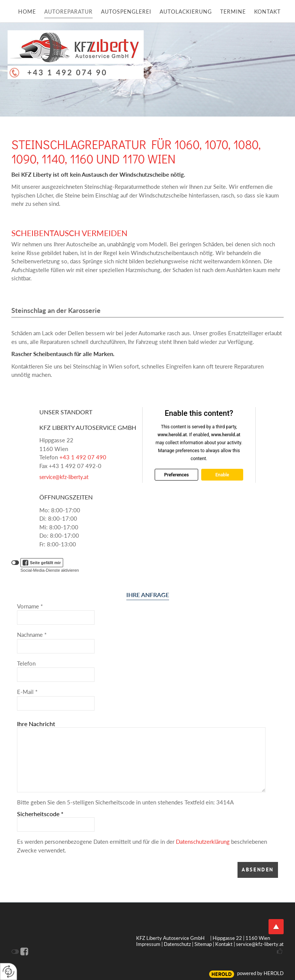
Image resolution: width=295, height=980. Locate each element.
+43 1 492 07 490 (83, 457)
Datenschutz (177, 944)
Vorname (30, 606)
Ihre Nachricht (36, 724)
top (276, 927)
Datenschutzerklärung (203, 842)
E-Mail (27, 692)
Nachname (32, 635)
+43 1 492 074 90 (67, 72)
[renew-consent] (9, 971)
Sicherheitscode (40, 814)
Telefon (26, 663)
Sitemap (203, 944)
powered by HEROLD (260, 973)
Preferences (176, 474)
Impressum (148, 944)
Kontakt (224, 944)
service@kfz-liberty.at (64, 477)
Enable (222, 474)
